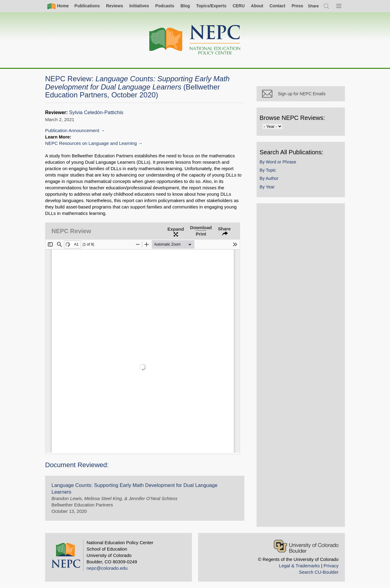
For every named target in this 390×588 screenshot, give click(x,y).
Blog (185, 6)
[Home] (195, 40)
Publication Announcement (72, 130)
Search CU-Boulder (319, 572)
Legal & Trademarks (299, 566)
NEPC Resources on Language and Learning (91, 143)
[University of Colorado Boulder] (306, 546)
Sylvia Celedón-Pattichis (96, 112)
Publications (87, 6)
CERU (239, 6)
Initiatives (139, 6)
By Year (267, 187)
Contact (277, 6)
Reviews (115, 6)
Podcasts (165, 6)
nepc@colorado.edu (107, 568)
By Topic (268, 170)
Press (297, 6)
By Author (269, 178)
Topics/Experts (211, 6)
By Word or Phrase (278, 162)
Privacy (331, 566)
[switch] (314, 6)
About (257, 6)
